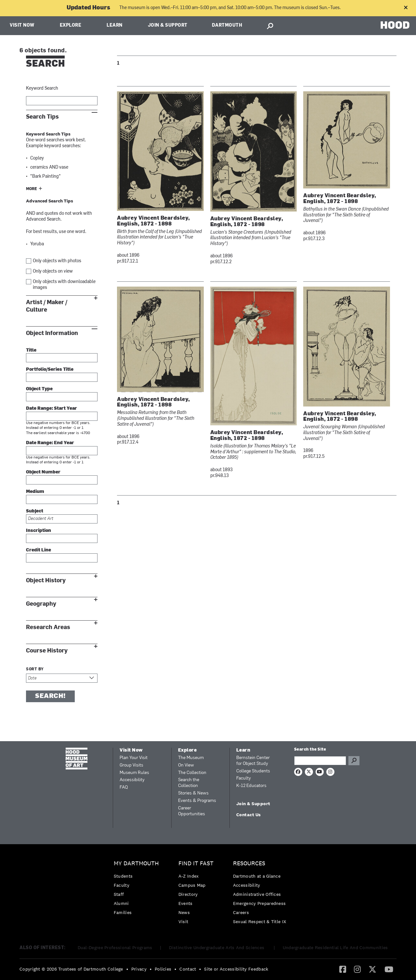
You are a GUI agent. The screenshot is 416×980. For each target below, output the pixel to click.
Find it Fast (196, 864)
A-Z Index (189, 876)
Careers (241, 912)
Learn (115, 26)
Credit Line (39, 550)
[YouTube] (389, 969)
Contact (188, 969)
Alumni (121, 903)
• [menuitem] (127, 969)
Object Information (52, 333)
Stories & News (193, 793)
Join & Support (168, 26)
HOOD (395, 25)
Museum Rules (134, 773)
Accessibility (132, 780)
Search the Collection (189, 783)
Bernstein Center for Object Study (253, 761)
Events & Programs (197, 801)
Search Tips (42, 117)
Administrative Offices (257, 894)
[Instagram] (357, 969)
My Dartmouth (136, 864)
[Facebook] (343, 969)
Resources (249, 864)
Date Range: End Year (50, 443)
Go (354, 761)
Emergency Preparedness (260, 903)
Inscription (39, 531)
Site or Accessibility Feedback (236, 969)
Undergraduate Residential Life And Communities (335, 948)
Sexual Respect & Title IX (260, 922)
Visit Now (22, 26)
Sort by (35, 669)
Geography (41, 604)
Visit (183, 922)
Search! (50, 696)
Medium (35, 492)
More (32, 189)
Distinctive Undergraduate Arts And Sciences (217, 948)
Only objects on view (53, 271)
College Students (253, 771)
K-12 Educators (251, 786)
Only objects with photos (57, 261)
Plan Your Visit (134, 758)
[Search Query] (320, 761)
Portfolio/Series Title (50, 370)
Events (186, 903)
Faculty (244, 778)
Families (123, 912)
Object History (46, 580)
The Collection (192, 773)
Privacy (139, 969)
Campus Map (192, 885)
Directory (188, 894)
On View (186, 765)
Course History (47, 651)
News (184, 912)
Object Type (39, 389)
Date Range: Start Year (52, 409)
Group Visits (131, 765)
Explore (71, 26)
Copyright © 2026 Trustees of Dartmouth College (71, 969)
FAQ (124, 787)
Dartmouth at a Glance (257, 876)
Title (31, 350)
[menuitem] (138, 890)
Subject (35, 511)
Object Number (43, 472)
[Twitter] (372, 969)
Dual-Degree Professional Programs (115, 948)
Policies (163, 969)
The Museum (191, 758)
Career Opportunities (192, 811)
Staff (119, 894)
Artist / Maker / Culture (47, 306)
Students (123, 876)
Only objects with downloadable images (64, 285)
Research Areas (48, 627)
